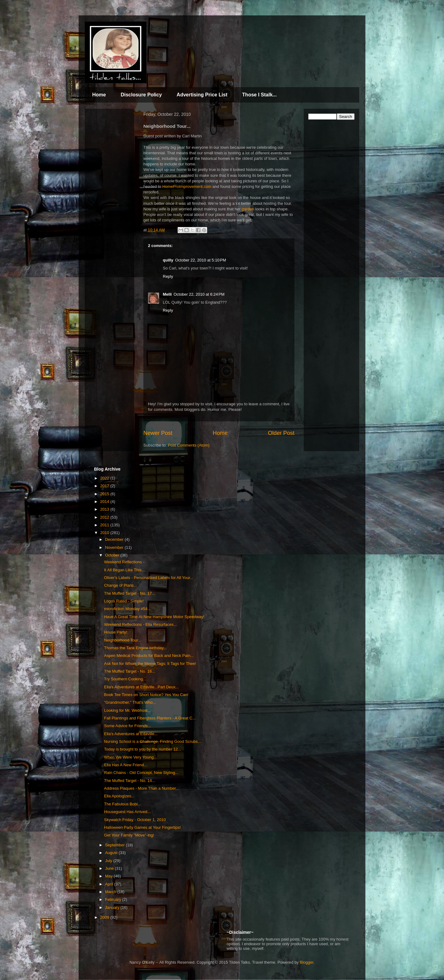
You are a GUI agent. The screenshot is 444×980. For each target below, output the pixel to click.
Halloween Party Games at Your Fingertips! (142, 827)
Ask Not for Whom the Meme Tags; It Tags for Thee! (150, 664)
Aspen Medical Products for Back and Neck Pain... (149, 656)
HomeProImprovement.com (187, 186)
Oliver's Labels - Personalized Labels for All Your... (148, 578)
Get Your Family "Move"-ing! (129, 835)
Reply (168, 276)
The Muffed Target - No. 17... (129, 593)
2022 (105, 478)
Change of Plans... (120, 585)
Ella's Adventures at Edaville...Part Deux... (141, 687)
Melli (167, 294)
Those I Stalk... (259, 95)
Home (99, 95)
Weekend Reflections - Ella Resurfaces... (140, 624)
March (111, 892)
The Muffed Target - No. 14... (129, 781)
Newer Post (158, 433)
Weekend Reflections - (124, 562)
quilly (168, 260)
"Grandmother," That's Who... (130, 702)
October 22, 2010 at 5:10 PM (201, 260)
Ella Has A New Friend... (125, 765)
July (109, 861)
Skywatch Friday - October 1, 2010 (135, 820)
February (114, 899)
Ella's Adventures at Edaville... (131, 734)
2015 (105, 494)
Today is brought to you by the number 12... (142, 749)
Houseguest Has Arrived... (127, 812)
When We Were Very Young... (130, 757)
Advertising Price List (202, 95)
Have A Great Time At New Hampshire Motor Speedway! (154, 617)
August (112, 853)
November (115, 547)
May (109, 876)
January (113, 907)
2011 (105, 525)
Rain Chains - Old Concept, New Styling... (141, 773)
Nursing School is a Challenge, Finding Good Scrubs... (152, 741)
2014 (105, 502)
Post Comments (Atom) (189, 445)
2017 (105, 486)
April (110, 884)
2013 (105, 509)
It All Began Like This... (124, 570)
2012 (105, 517)
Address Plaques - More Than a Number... (141, 788)
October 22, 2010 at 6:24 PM (199, 294)
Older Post (281, 433)
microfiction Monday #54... (127, 609)
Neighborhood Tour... (122, 640)
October (113, 555)
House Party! (115, 632)
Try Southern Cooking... (125, 679)
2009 (105, 917)
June (110, 868)
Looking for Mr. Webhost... (127, 710)
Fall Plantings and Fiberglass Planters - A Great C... (150, 718)
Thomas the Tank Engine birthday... (135, 648)
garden (248, 209)
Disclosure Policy (141, 95)
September (115, 845)
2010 (105, 533)
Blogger (306, 962)
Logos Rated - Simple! (124, 601)
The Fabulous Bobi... (122, 804)
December (115, 539)
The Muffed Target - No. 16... (129, 671)
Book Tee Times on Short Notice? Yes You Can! (146, 695)
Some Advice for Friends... (127, 726)
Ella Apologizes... (119, 796)
